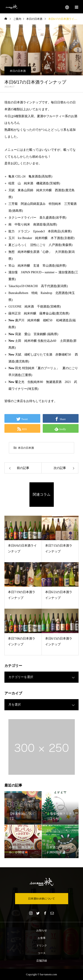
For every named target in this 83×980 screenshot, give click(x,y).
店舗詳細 (42, 961)
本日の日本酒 (18, 71)
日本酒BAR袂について (41, 899)
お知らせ (42, 930)
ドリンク (42, 946)
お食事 (42, 938)
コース (42, 953)
